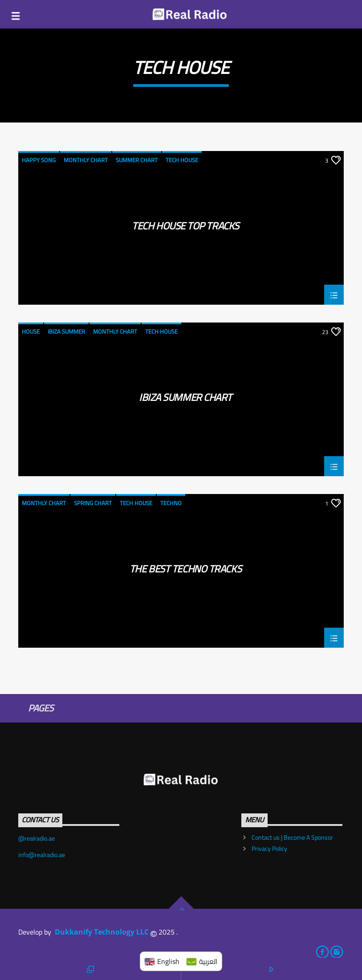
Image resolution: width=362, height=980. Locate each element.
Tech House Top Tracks (185, 228)
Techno (171, 503)
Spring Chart (93, 503)
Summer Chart (137, 160)
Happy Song (39, 160)
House (31, 331)
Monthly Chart (86, 160)
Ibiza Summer (66, 331)
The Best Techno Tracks (185, 571)
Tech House (182, 160)
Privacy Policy (269, 849)
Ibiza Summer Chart (185, 400)
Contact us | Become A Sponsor (292, 837)
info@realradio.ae (42, 855)
